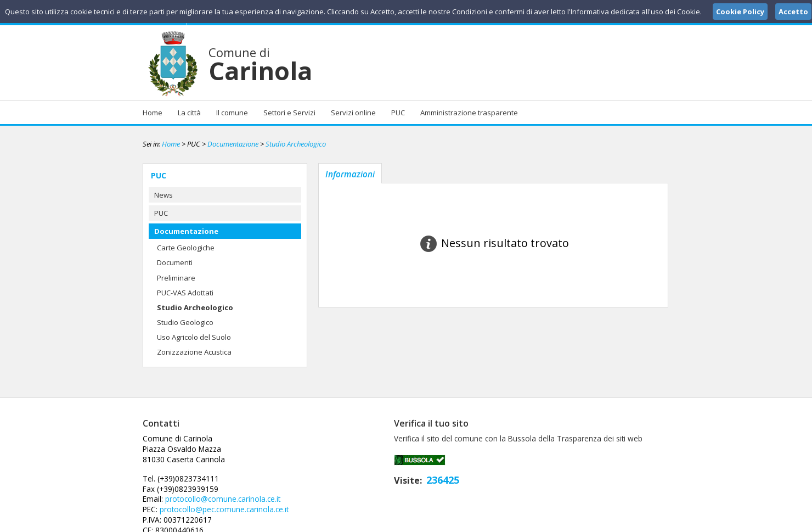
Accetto (793, 12)
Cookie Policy (645, 523)
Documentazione (233, 144)
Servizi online (353, 113)
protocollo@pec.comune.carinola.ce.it (399, 468)
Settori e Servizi (289, 113)
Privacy (601, 523)
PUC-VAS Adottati (185, 293)
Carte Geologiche (186, 248)
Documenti (175, 262)
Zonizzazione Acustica (194, 352)
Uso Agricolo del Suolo (194, 337)
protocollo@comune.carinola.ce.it (397, 458)
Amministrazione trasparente (469, 113)
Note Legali (562, 523)
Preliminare (176, 278)
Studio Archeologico (296, 144)
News (163, 195)
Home (153, 113)
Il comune (232, 113)
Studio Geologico (185, 322)
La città (189, 113)
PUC (398, 113)
